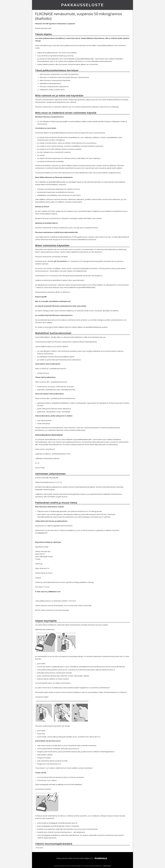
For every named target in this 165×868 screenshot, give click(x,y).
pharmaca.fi (107, 866)
